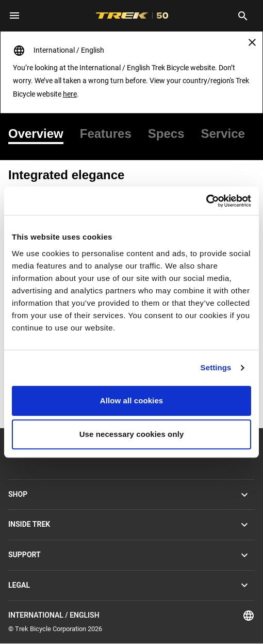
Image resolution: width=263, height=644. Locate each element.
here (70, 94)
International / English (131, 616)
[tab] (40, 134)
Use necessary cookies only (132, 434)
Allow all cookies (132, 400)
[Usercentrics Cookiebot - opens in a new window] (206, 201)
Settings (216, 367)
